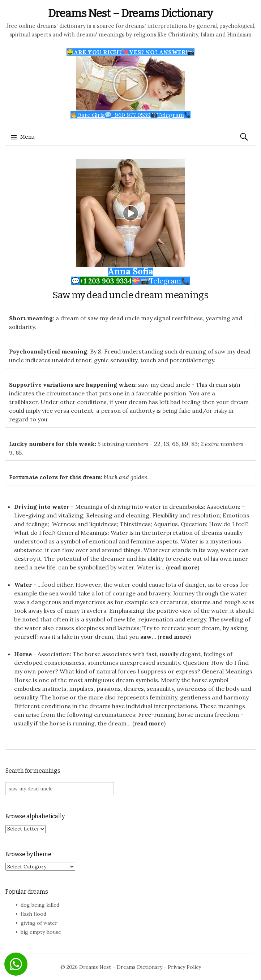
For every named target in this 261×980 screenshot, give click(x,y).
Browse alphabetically (35, 816)
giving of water (39, 923)
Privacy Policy (184, 967)
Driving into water (42, 507)
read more (183, 567)
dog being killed (40, 905)
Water (23, 585)
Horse (23, 654)
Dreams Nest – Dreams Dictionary (130, 13)
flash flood (33, 914)
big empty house (41, 932)
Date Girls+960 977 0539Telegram (131, 115)
